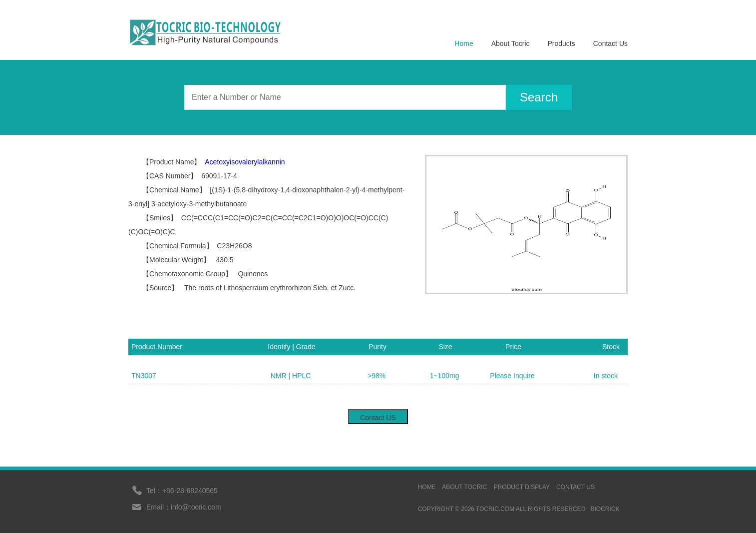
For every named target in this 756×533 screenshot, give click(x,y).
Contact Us (610, 43)
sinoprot (612, 487)
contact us (575, 487)
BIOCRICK (605, 509)
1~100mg (445, 376)
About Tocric (511, 43)
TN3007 (144, 376)
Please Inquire (512, 376)
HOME (427, 487)
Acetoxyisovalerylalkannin (245, 162)
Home (464, 43)
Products (562, 43)
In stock (606, 376)
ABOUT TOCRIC (464, 487)
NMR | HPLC (291, 376)
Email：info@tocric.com (184, 507)
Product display (522, 487)
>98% (377, 376)
